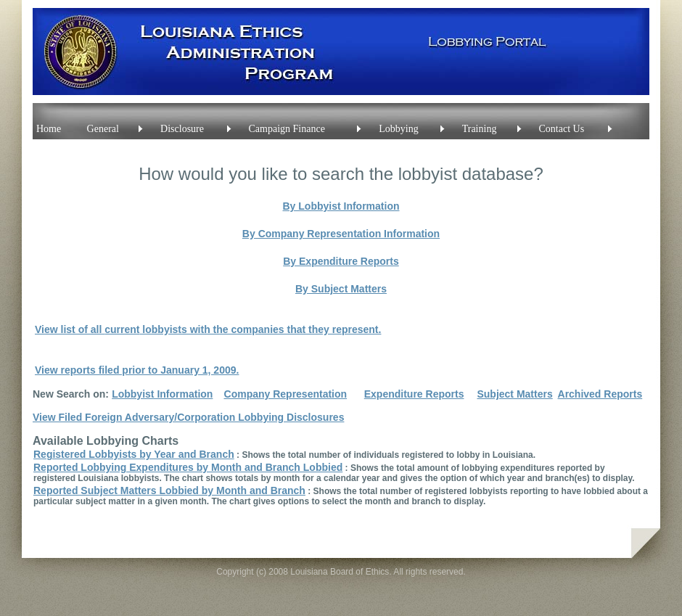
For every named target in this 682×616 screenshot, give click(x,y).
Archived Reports (600, 394)
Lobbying (398, 129)
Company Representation (286, 394)
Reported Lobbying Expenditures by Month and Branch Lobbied (188, 467)
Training (480, 129)
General (103, 129)
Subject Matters (514, 394)
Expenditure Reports (414, 394)
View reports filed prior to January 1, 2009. (137, 370)
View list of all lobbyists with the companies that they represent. (208, 329)
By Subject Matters (341, 289)
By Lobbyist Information (341, 206)
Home (49, 129)
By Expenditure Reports (341, 261)
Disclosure (182, 129)
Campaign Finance (287, 129)
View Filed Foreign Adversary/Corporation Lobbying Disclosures (188, 417)
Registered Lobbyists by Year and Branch (134, 454)
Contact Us (562, 129)
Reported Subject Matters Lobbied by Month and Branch (169, 490)
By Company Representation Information (341, 234)
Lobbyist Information (162, 394)
